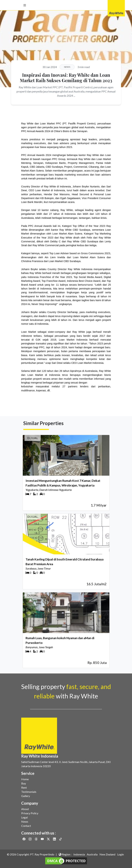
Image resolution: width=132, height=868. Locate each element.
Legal (24, 817)
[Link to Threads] (36, 839)
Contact (26, 826)
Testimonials (29, 792)
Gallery (26, 796)
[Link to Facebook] (24, 839)
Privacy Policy (30, 813)
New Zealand (107, 854)
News (25, 822)
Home (25, 779)
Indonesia (79, 854)
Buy (24, 783)
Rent (24, 787)
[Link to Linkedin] (55, 839)
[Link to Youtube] (43, 839)
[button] (25, 5)
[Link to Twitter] (49, 839)
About (25, 809)
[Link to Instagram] (30, 839)
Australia (92, 854)
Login (121, 854)
